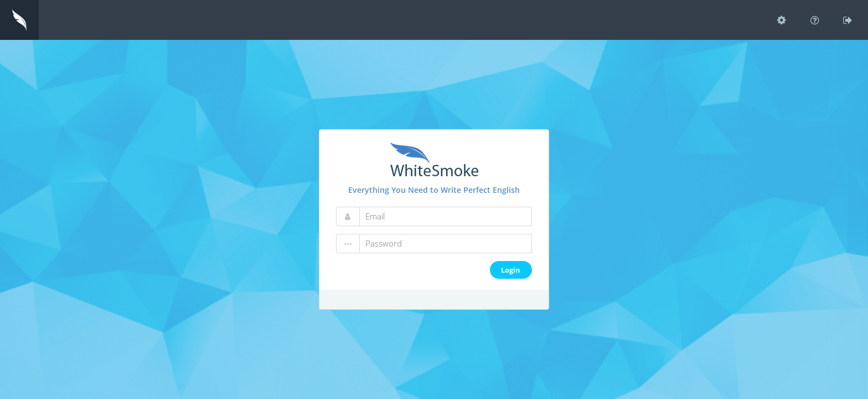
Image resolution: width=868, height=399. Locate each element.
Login (511, 270)
